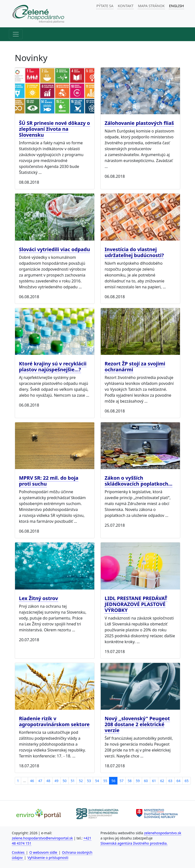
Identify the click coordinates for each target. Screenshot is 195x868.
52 (81, 781)
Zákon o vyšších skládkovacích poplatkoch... (138, 481)
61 (154, 781)
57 (121, 781)
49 (56, 781)
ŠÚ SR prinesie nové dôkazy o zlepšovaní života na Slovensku (55, 129)
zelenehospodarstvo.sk (163, 833)
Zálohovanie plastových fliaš (139, 123)
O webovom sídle (44, 852)
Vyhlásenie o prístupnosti (48, 858)
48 (48, 781)
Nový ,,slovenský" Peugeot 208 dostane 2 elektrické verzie (137, 724)
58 (130, 781)
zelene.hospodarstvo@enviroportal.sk (42, 838)
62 (162, 781)
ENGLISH (177, 6)
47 (40, 781)
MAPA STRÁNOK (151, 6)
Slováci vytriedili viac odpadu (54, 249)
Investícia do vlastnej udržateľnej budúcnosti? (134, 252)
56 (113, 781)
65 (187, 781)
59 (138, 781)
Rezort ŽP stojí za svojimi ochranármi (135, 367)
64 (179, 781)
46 (32, 781)
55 (105, 781)
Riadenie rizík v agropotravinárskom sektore (54, 721)
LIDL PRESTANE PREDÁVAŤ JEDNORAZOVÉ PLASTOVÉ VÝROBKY (136, 604)
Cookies (19, 852)
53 (89, 781)
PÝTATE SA (105, 6)
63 (170, 781)
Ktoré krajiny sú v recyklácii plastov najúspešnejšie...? (53, 367)
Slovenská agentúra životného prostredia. (134, 843)
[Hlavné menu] (16, 34)
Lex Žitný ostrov (39, 598)
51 (73, 781)
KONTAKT (126, 6)
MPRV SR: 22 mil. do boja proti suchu (49, 481)
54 (97, 781)
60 (146, 781)
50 (65, 781)
